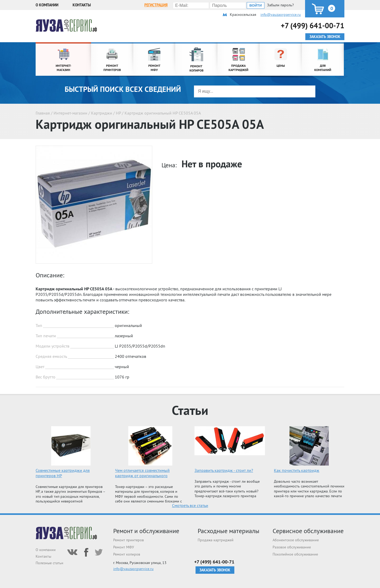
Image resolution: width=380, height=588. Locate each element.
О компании (47, 5)
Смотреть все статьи (190, 505)
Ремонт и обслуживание (146, 531)
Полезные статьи (49, 563)
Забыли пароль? (280, 5)
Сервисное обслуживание (308, 531)
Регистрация (156, 5)
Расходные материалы (229, 531)
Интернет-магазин (70, 113)
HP (118, 113)
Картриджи (102, 113)
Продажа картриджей (216, 540)
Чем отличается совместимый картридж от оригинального (142, 473)
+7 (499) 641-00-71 (313, 25)
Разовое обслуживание (292, 547)
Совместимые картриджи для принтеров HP (63, 473)
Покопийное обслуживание (295, 554)
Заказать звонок (215, 570)
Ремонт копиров (127, 554)
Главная (43, 113)
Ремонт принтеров (129, 540)
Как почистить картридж (297, 470)
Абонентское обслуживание (296, 540)
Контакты (82, 5)
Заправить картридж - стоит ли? (224, 470)
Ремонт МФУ (124, 547)
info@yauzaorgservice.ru (281, 15)
